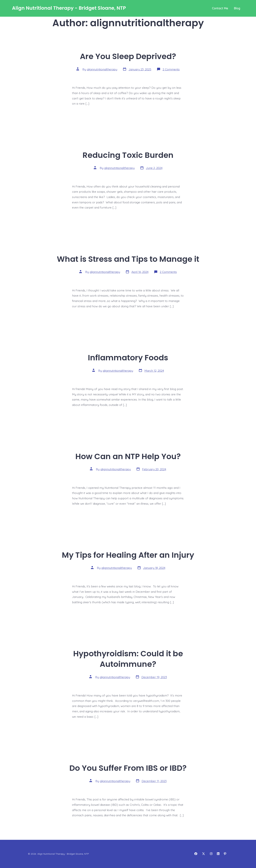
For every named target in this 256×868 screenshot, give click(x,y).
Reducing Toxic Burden (128, 155)
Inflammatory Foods (128, 358)
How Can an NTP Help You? (128, 456)
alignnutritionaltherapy (102, 69)
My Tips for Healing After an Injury (128, 555)
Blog (237, 8)
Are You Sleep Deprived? (128, 56)
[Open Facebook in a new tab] (196, 854)
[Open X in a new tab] (203, 854)
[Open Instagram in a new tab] (211, 854)
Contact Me (220, 8)
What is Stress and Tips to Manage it (128, 259)
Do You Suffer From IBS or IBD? (128, 768)
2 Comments (171, 69)
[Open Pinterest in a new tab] (225, 854)
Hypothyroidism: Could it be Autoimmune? (128, 659)
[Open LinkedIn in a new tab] (218, 854)
